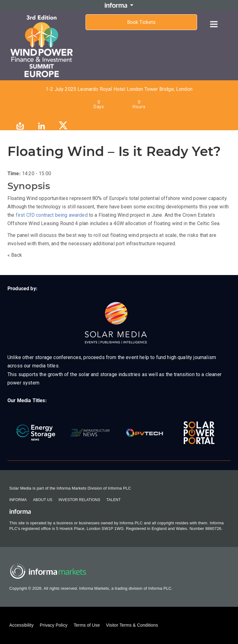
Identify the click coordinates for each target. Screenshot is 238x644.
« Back (15, 255)
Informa (18, 500)
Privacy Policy (53, 625)
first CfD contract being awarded (52, 215)
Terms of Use (87, 625)
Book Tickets (141, 22)
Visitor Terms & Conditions (132, 625)
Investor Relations (79, 500)
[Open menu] (214, 19)
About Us (42, 500)
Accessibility (21, 625)
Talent (113, 500)
